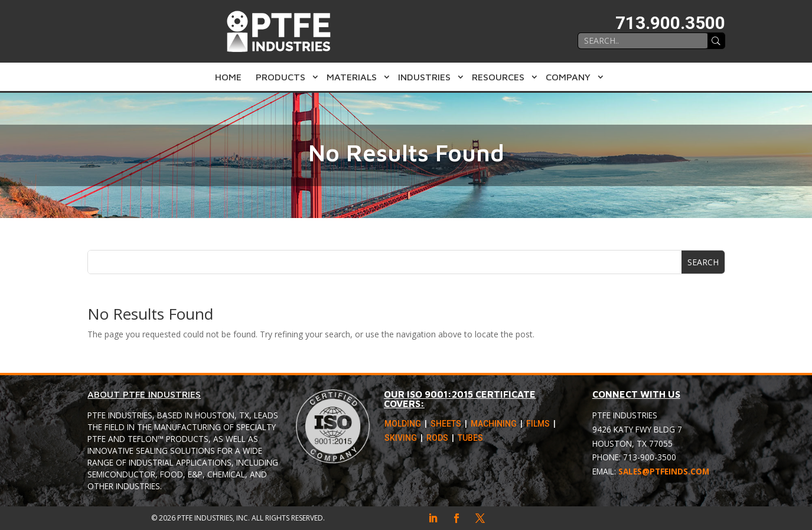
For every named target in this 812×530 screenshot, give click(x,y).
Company (568, 77)
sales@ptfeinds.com (664, 471)
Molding (403, 425)
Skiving (401, 439)
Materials (352, 77)
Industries (424, 77)
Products (281, 77)
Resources (498, 77)
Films (538, 425)
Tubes (470, 439)
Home (228, 77)
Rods (437, 439)
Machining (494, 425)
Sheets (446, 425)
